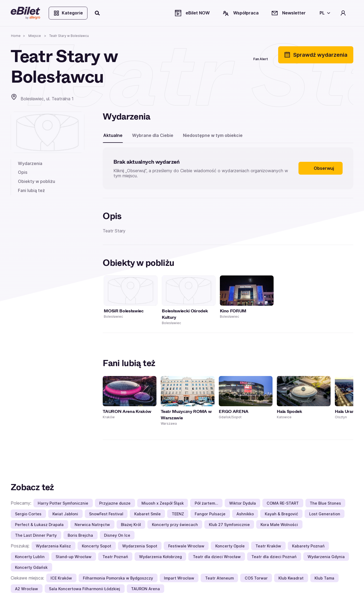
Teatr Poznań (115, 557)
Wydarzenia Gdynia (326, 557)
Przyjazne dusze (115, 503)
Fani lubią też (31, 190)
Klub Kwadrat (291, 578)
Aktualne (113, 135)
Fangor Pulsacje (210, 514)
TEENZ (178, 514)
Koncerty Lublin (30, 557)
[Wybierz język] (324, 13)
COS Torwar (256, 578)
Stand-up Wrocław (74, 557)
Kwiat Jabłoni (65, 514)
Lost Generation (325, 514)
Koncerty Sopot (97, 546)
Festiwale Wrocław (186, 546)
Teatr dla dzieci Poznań (274, 557)
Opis (23, 172)
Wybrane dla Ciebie (153, 135)
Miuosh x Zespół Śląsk (163, 503)
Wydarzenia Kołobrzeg (160, 557)
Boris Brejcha (80, 535)
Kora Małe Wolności (279, 525)
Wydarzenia (30, 163)
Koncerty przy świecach (175, 525)
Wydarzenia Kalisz (53, 546)
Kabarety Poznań (308, 546)
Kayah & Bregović (281, 514)
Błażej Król (131, 525)
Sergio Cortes (28, 514)
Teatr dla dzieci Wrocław (217, 557)
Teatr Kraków (268, 546)
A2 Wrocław (26, 589)
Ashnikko (245, 514)
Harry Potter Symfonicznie (63, 503)
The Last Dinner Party (36, 535)
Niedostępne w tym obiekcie (213, 135)
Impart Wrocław (179, 578)
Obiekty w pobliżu (37, 181)
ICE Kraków (61, 578)
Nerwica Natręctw (92, 525)
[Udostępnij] (217, 55)
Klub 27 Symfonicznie (229, 525)
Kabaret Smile (147, 514)
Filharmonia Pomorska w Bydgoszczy (118, 578)
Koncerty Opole (230, 546)
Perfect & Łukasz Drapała (39, 525)
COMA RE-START (283, 503)
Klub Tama (324, 578)
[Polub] (237, 55)
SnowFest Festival (106, 514)
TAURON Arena (145, 589)
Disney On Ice (117, 535)
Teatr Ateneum (219, 578)
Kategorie (68, 13)
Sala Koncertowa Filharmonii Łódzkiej (85, 589)
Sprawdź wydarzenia (316, 55)
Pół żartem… (206, 503)
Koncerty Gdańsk (31, 567)
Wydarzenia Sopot (140, 546)
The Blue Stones (325, 503)
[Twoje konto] (343, 13)
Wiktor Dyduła (243, 503)
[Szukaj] (98, 13)
